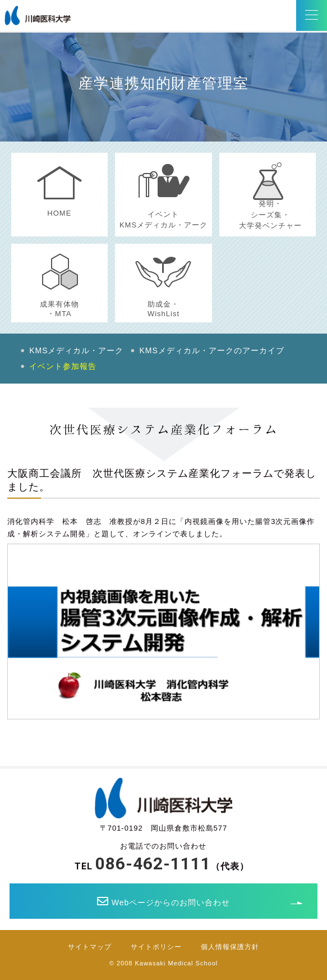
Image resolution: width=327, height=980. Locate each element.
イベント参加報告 (63, 366)
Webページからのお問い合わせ (164, 901)
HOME (59, 213)
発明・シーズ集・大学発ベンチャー (270, 215)
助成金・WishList (163, 309)
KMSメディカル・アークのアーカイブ (212, 350)
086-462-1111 (153, 863)
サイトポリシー (156, 947)
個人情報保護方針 (230, 947)
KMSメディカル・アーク (76, 350)
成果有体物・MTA (59, 309)
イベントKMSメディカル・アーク (163, 220)
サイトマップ (90, 947)
